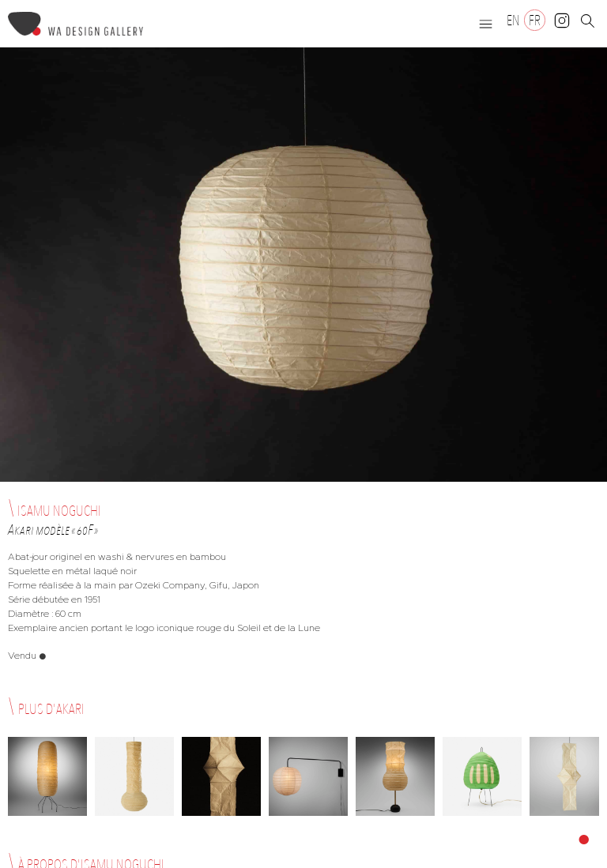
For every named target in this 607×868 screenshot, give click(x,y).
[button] (486, 24)
